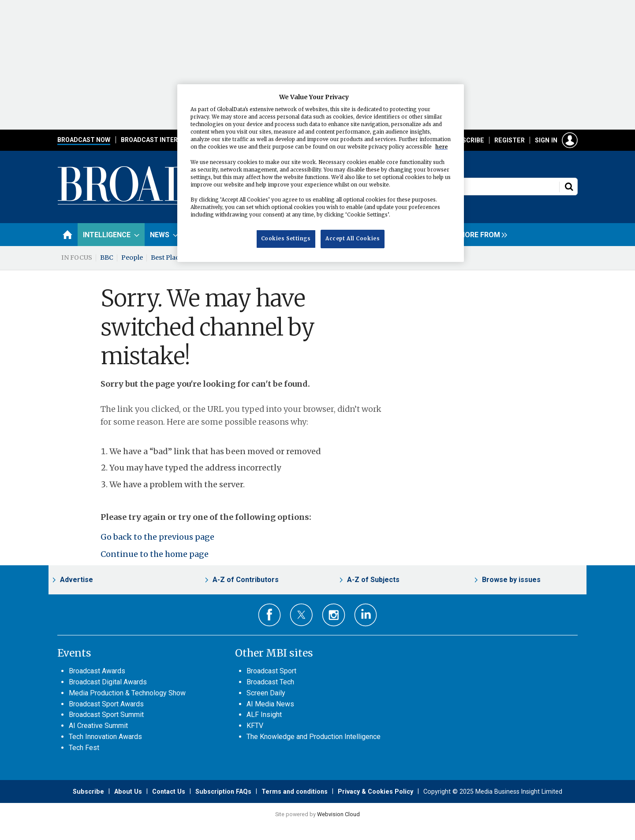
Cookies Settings (286, 239)
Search (569, 187)
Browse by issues (511, 580)
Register (510, 140)
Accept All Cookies (353, 239)
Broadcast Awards (97, 671)
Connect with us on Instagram (334, 615)
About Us (128, 791)
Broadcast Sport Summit (106, 715)
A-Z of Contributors (246, 580)
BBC (107, 258)
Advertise (77, 580)
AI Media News (270, 704)
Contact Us (169, 791)
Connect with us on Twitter (301, 615)
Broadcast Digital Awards (108, 682)
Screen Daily (266, 693)
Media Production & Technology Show (127, 693)
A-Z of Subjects (373, 580)
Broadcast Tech (270, 682)
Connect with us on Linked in (366, 615)
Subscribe (467, 140)
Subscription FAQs (223, 791)
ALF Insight (264, 715)
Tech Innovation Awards (105, 737)
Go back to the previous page (157, 537)
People (132, 258)
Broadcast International (164, 140)
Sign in (546, 140)
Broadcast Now (84, 140)
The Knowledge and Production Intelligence (314, 737)
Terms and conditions (295, 791)
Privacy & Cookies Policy (375, 791)
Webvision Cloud (338, 814)
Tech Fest (84, 748)
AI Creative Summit (98, 726)
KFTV (255, 726)
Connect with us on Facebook (270, 615)
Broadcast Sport (271, 671)
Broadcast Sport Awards (106, 704)
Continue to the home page (155, 554)
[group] (481, 235)
